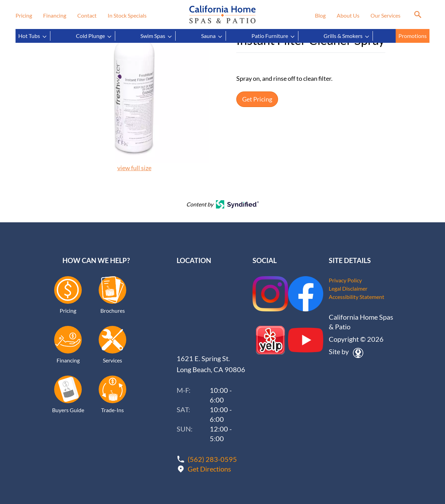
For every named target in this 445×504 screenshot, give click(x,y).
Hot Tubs (33, 36)
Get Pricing (257, 99)
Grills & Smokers (347, 36)
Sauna (212, 36)
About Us (348, 15)
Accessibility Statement (357, 297)
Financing (55, 15)
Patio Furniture (273, 36)
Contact (87, 15)
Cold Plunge (94, 36)
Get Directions (209, 469)
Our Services (385, 15)
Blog (320, 15)
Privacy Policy (345, 280)
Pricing (24, 15)
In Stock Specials (127, 15)
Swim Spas (156, 36)
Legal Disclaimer (348, 288)
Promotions (413, 36)
